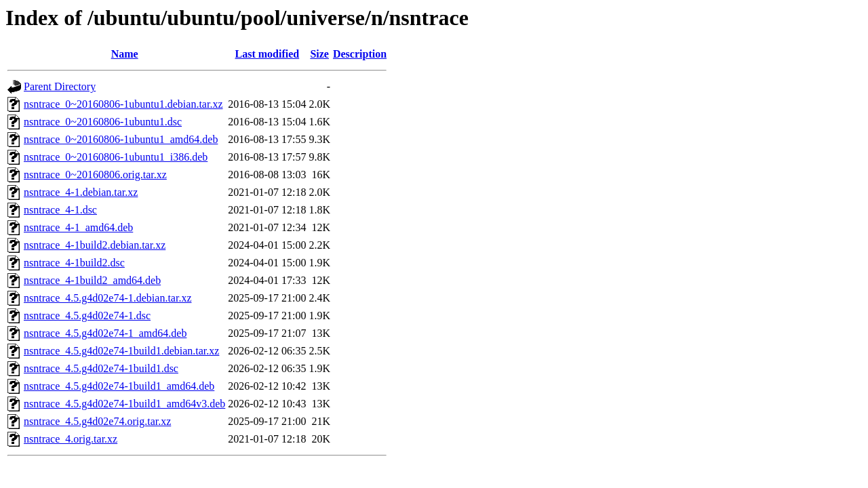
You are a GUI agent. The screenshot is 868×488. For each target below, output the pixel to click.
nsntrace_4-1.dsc (60, 210)
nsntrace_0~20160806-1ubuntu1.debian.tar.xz (123, 104)
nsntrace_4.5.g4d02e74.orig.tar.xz (97, 421)
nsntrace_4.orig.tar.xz (71, 439)
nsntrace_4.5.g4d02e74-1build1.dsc (101, 368)
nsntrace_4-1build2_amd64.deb (92, 280)
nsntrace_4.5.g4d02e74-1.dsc (87, 316)
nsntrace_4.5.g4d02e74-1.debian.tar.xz (107, 298)
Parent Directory (60, 86)
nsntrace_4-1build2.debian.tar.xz (95, 245)
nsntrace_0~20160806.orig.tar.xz (95, 175)
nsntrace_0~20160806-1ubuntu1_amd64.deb (121, 139)
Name (125, 54)
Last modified (268, 54)
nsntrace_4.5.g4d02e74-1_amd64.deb (105, 333)
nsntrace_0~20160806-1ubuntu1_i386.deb (116, 157)
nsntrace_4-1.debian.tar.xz (81, 192)
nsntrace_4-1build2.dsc (74, 263)
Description (360, 54)
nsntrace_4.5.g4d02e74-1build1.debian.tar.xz (121, 351)
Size (319, 54)
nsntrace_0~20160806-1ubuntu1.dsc (103, 122)
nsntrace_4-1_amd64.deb (78, 227)
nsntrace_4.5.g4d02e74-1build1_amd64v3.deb (124, 404)
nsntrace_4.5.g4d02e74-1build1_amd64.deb (119, 386)
